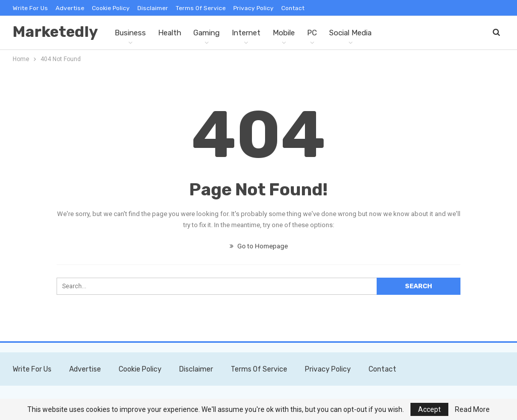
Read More (472, 409)
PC (312, 33)
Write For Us (30, 8)
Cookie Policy (111, 8)
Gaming (206, 33)
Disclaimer (153, 8)
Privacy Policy (253, 8)
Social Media (350, 33)
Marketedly (55, 32)
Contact (293, 8)
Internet (246, 33)
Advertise (70, 8)
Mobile (284, 33)
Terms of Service (201, 8)
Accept (429, 409)
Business (130, 33)
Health (170, 33)
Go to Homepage (259, 246)
